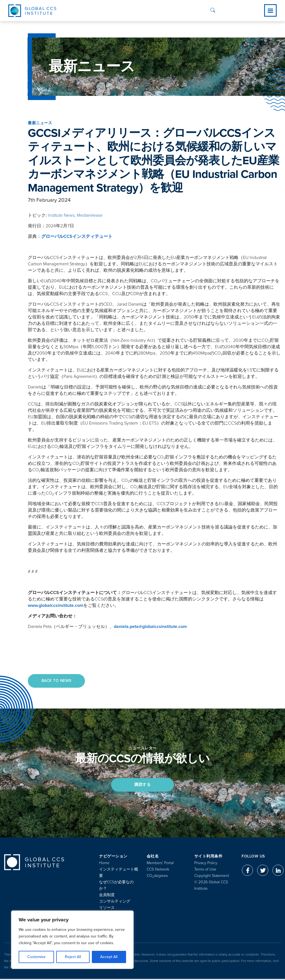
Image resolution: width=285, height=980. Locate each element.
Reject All (73, 957)
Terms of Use (205, 870)
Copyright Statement (212, 877)
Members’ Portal (160, 864)
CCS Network (158, 870)
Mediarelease (90, 215)
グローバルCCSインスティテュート (77, 236)
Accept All (109, 957)
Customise (36, 957)
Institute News (61, 215)
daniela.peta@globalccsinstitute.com (150, 627)
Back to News (57, 681)
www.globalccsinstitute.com (56, 605)
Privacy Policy (206, 864)
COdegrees (157, 877)
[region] (72, 940)
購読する (142, 785)
